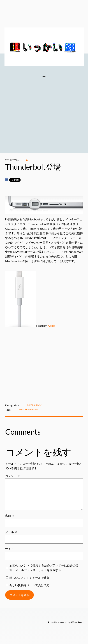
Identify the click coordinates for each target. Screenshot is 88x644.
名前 (10, 516)
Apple (51, 326)
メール (11, 532)
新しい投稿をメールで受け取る (29, 585)
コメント (13, 476)
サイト (10, 549)
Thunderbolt (31, 409)
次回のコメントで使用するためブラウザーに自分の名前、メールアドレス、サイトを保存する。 (44, 568)
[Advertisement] (44, 121)
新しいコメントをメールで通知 (29, 578)
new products (34, 405)
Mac (21, 409)
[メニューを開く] (44, 76)
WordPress (77, 622)
